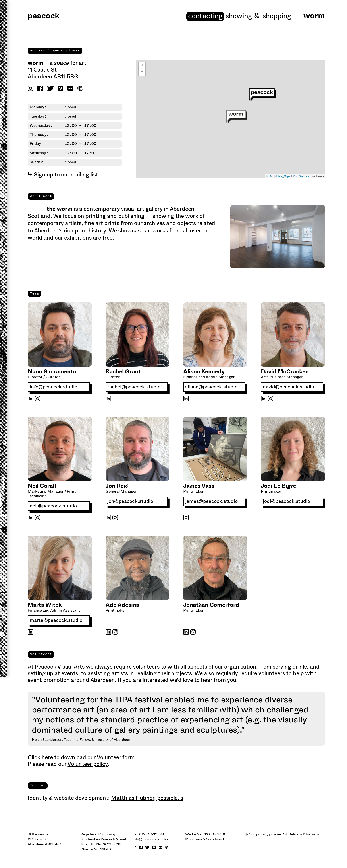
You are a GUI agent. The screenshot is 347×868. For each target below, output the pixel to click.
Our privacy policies (265, 835)
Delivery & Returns (304, 835)
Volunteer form (116, 759)
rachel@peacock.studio (134, 388)
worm (314, 16)
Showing (233, 16)
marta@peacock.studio (56, 621)
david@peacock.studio (289, 388)
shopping (275, 16)
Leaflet (270, 177)
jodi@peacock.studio (287, 502)
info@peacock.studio (54, 388)
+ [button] (142, 66)
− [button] (142, 73)
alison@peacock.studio (212, 388)
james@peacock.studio (212, 502)
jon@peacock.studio (131, 502)
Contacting (196, 16)
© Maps (283, 177)
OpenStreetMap (302, 177)
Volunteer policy (88, 765)
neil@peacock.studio (53, 507)
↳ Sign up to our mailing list (63, 175)
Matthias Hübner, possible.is (147, 799)
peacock (44, 16)
